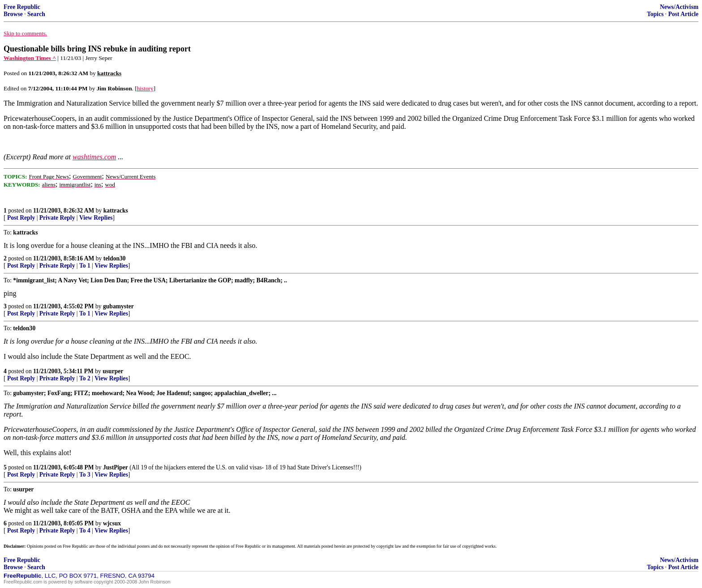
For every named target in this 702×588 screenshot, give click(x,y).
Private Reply (57, 218)
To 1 (85, 266)
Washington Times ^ (30, 58)
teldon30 (115, 258)
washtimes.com (94, 157)
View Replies (96, 218)
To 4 (85, 530)
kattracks (116, 211)
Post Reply (21, 218)
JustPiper (116, 467)
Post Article (683, 14)
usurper (113, 371)
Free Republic (22, 7)
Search (36, 14)
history (145, 88)
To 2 (85, 378)
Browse (13, 14)
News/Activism (679, 7)
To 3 (85, 475)
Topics (655, 14)
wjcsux (112, 523)
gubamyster (118, 306)
